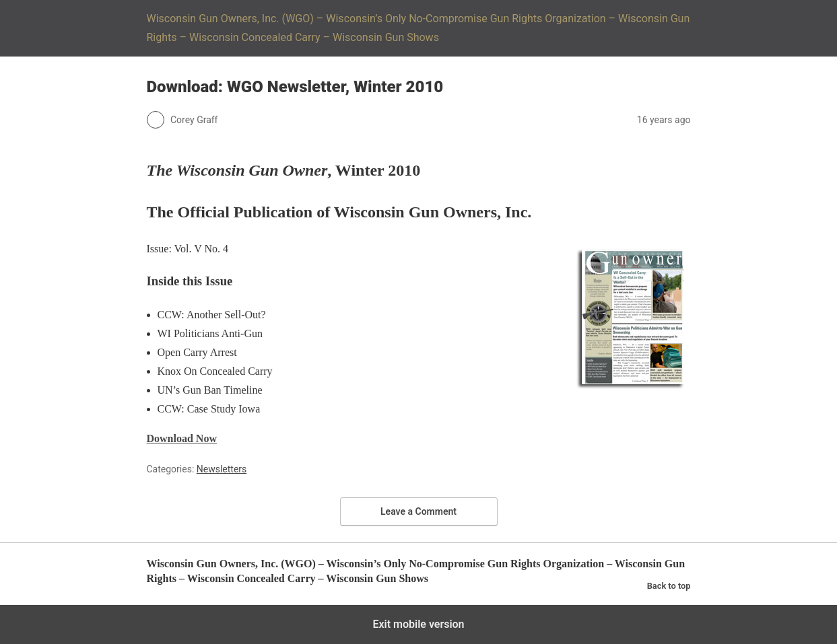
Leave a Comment (419, 511)
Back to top (669, 586)
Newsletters (222, 469)
